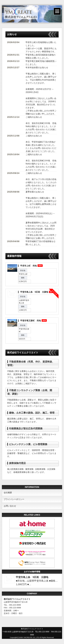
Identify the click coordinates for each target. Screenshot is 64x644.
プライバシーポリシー (14, 499)
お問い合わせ (10, 506)
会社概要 (8, 493)
